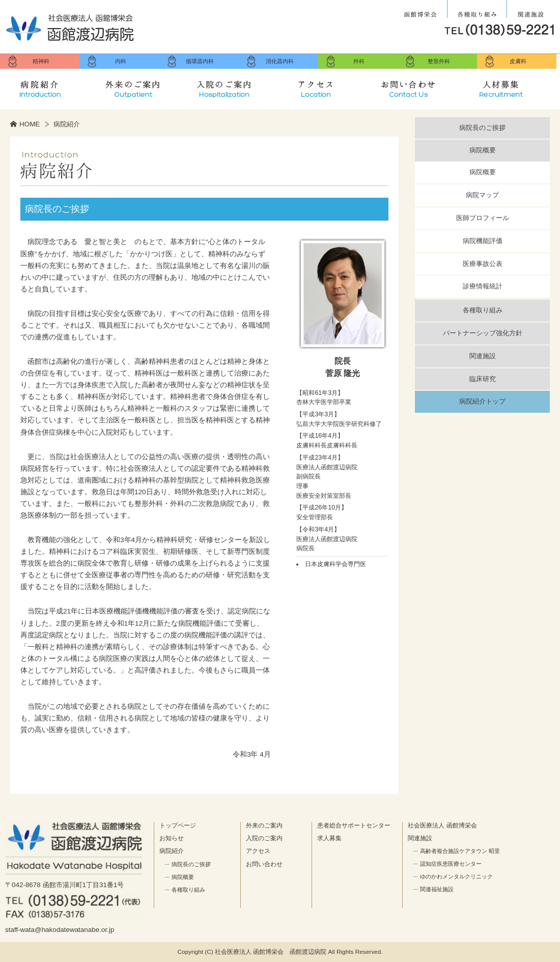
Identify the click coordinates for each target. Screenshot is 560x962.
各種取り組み (477, 9)
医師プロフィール (483, 218)
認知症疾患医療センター (451, 864)
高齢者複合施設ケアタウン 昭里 (460, 851)
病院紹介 (46, 87)
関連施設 (530, 9)
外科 (359, 61)
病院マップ (482, 195)
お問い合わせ (264, 864)
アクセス (324, 87)
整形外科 (439, 61)
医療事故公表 (483, 264)
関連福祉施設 (437, 889)
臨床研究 (483, 379)
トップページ (178, 825)
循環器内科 (200, 61)
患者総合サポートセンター (354, 825)
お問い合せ (416, 87)
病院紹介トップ (482, 401)
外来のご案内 (139, 87)
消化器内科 (280, 61)
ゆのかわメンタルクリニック (456, 876)
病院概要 (483, 150)
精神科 (41, 61)
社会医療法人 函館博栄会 (422, 9)
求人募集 (509, 87)
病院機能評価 (483, 241)
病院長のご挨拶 (482, 128)
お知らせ (172, 838)
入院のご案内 (231, 87)
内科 (121, 61)
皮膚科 (518, 61)
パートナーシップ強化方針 (483, 333)
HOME (30, 124)
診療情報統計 (483, 286)
